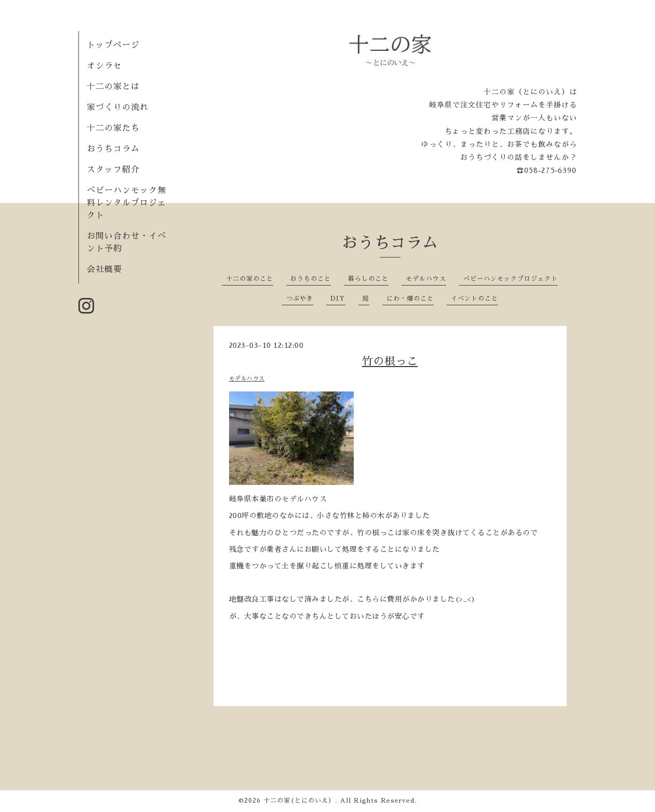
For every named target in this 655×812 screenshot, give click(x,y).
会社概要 (104, 269)
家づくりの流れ (118, 107)
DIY (338, 299)
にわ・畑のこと (410, 299)
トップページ (113, 45)
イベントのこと (474, 299)
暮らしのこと (368, 279)
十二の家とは (113, 87)
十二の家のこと (250, 279)
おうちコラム (113, 149)
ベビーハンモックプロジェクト (511, 279)
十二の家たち (113, 128)
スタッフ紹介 (113, 170)
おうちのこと (311, 279)
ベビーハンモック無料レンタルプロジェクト (126, 203)
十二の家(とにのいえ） (299, 801)
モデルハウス (426, 279)
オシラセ (104, 66)
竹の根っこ (390, 361)
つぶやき (300, 299)
